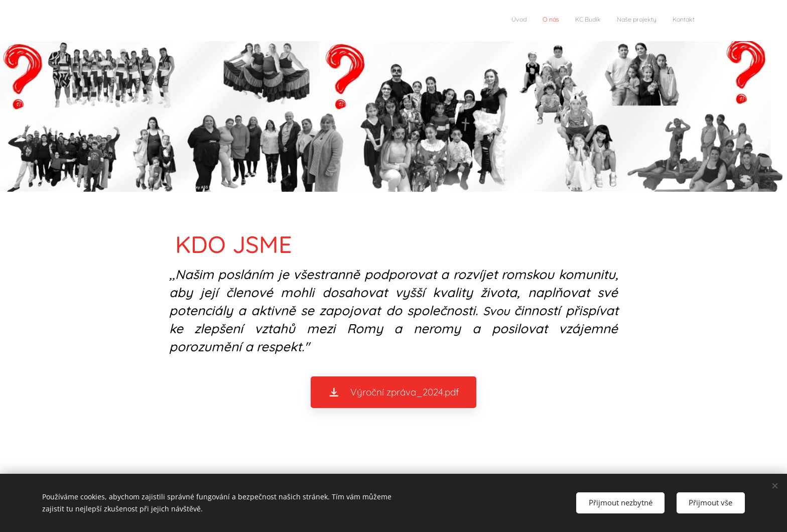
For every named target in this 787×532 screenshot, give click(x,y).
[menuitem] (633, 21)
